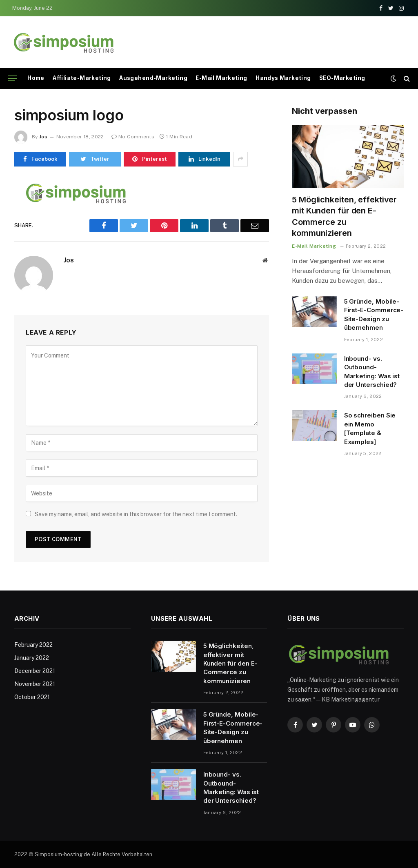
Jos (43, 137)
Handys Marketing (283, 78)
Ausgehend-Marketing (153, 78)
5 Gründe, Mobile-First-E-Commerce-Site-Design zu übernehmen (374, 314)
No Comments (133, 137)
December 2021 (35, 671)
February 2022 (33, 645)
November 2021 (35, 684)
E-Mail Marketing (221, 78)
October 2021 (32, 697)
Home (36, 78)
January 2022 (32, 658)
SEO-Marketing (342, 78)
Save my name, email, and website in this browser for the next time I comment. (136, 514)
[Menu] (13, 79)
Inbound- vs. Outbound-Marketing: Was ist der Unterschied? (372, 372)
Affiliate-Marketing (82, 78)
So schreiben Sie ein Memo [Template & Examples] (370, 428)
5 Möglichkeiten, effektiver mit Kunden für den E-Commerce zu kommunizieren (344, 216)
